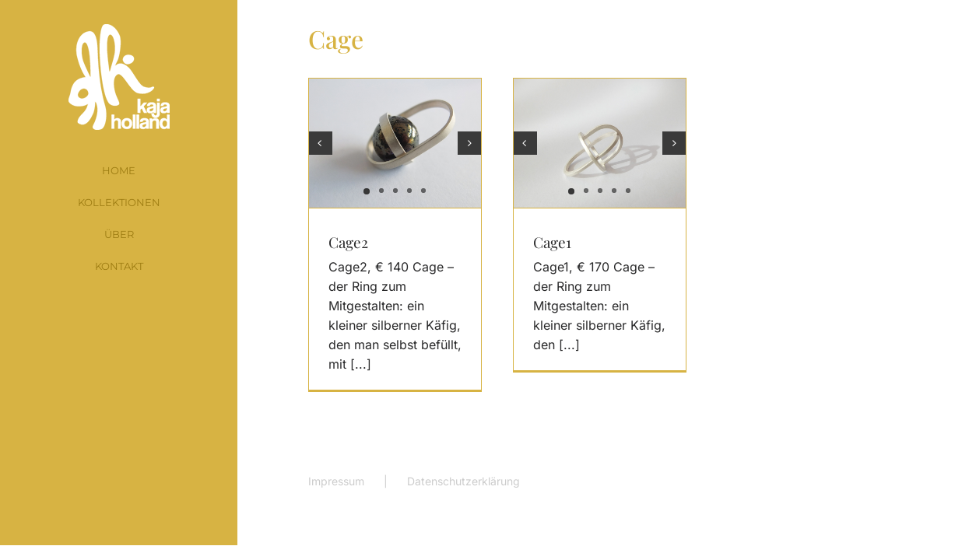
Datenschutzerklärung (463, 481)
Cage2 (348, 242)
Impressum (336, 481)
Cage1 (552, 242)
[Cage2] (395, 143)
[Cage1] (600, 143)
